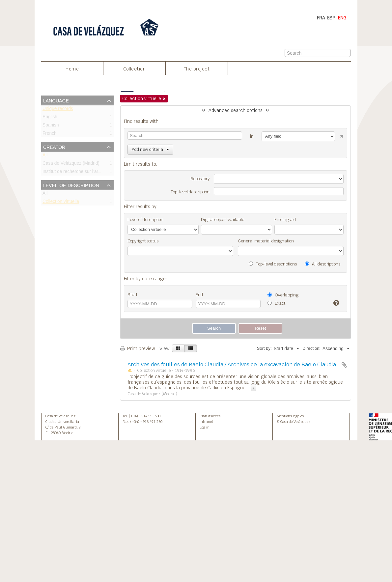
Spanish (51, 126)
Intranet (206, 422)
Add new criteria (150, 149)
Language (56, 100)
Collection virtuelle (61, 203)
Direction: (311, 348)
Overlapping (283, 295)
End (199, 295)
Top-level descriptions (273, 264)
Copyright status (143, 241)
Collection (134, 69)
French (50, 135)
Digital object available (223, 220)
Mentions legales (290, 416)
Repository (200, 179)
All (45, 156)
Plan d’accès (210, 416)
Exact (276, 303)
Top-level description (190, 192)
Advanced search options (236, 110)
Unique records (58, 110)
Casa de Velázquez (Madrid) (71, 165)
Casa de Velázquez (60, 416)
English (50, 118)
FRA (321, 18)
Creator (54, 147)
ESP (331, 18)
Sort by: (264, 348)
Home (72, 69)
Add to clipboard (344, 365)
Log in (205, 427)
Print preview (138, 348)
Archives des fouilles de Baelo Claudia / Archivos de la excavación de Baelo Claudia (232, 364)
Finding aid (285, 220)
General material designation (266, 241)
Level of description (71, 185)
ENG (342, 18)
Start (132, 295)
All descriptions (322, 264)
